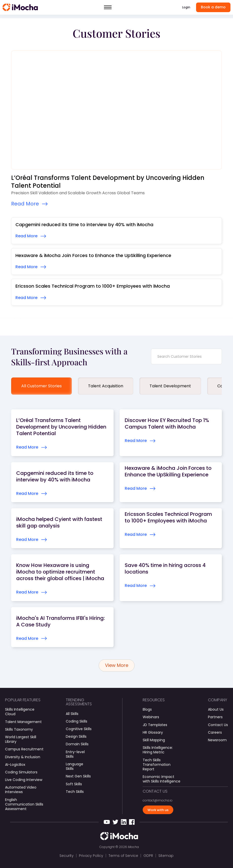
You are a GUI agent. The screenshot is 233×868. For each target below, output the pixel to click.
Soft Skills (74, 784)
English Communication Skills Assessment (24, 804)
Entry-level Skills (75, 754)
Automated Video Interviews (21, 790)
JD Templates (155, 725)
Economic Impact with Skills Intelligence (162, 779)
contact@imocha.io (158, 800)
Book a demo (213, 7)
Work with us (158, 810)
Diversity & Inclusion (23, 757)
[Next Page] (117, 665)
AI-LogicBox (15, 765)
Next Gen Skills (78, 776)
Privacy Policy (91, 856)
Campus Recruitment (24, 749)
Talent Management (23, 722)
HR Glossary (153, 732)
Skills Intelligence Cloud (20, 712)
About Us (216, 709)
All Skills (72, 714)
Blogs (147, 709)
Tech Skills (75, 792)
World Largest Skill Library (21, 739)
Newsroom (217, 740)
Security (67, 856)
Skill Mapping (154, 740)
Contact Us (218, 725)
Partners (215, 717)
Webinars (151, 717)
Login (186, 7)
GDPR (148, 856)
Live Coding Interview (24, 780)
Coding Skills (77, 721)
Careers (215, 732)
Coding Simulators (21, 772)
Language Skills (75, 766)
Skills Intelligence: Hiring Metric (158, 750)
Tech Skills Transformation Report (157, 765)
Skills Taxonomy (19, 729)
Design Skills (76, 736)
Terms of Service (123, 856)
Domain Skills (77, 744)
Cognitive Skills (79, 729)
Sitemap (166, 856)
